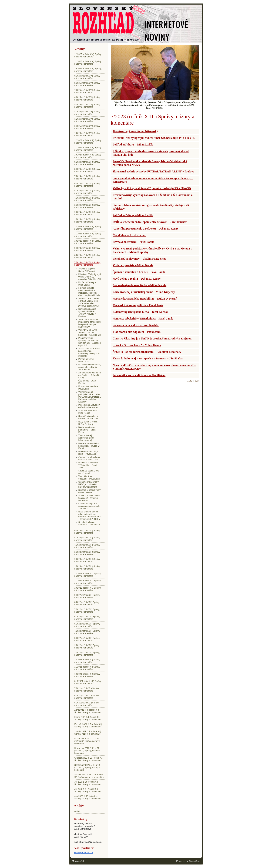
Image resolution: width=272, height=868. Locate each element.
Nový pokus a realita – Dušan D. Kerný (89, 423)
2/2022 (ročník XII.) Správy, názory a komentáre (87, 647)
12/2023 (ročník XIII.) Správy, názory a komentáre (88, 228)
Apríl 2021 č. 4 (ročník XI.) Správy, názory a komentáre (87, 711)
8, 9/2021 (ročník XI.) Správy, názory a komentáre (88, 682)
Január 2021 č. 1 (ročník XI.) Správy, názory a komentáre (88, 733)
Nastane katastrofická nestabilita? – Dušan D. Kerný (89, 446)
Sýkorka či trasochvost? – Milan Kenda (90, 491)
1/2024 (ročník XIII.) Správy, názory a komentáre (87, 221)
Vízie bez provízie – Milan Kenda (88, 412)
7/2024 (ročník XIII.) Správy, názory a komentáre (87, 178)
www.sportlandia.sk (83, 853)
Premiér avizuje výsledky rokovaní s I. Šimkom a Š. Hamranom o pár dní (90, 342)
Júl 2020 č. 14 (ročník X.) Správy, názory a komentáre (87, 790)
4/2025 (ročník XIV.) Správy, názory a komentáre (87, 113)
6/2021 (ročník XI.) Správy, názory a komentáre (87, 697)
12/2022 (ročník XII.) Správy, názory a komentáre (88, 575)
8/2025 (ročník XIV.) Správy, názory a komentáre (87, 84)
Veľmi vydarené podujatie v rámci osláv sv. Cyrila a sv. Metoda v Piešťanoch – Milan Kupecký (90, 397)
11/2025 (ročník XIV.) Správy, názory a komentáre (88, 63)
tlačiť (197, 381)
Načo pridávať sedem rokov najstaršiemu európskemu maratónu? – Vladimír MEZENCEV (90, 515)
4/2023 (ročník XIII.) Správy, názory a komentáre (87, 546)
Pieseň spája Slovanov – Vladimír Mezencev (89, 406)
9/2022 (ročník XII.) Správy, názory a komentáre (87, 596)
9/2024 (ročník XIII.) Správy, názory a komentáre (87, 163)
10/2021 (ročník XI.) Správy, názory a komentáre (87, 675)
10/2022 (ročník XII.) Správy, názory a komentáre (88, 589)
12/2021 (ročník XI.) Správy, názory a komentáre (87, 661)
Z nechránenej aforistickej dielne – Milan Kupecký (87, 438)
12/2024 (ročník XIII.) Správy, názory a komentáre (88, 142)
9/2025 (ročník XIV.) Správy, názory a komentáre (87, 77)
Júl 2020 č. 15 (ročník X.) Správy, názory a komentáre (87, 783)
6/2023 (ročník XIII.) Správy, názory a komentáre (87, 532)
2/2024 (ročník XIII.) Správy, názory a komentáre (87, 213)
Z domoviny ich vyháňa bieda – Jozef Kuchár (89, 458)
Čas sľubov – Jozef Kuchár (87, 382)
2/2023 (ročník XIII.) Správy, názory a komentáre (87, 560)
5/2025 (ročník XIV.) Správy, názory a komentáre (87, 106)
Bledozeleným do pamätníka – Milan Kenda (87, 430)
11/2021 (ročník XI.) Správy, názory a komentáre (87, 668)
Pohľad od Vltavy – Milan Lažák (87, 284)
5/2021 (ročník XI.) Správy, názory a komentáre (87, 704)
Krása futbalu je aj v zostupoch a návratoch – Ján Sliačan (90, 506)
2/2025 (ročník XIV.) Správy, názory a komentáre (87, 127)
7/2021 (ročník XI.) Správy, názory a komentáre (87, 690)
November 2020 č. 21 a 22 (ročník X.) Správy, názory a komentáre (87, 751)
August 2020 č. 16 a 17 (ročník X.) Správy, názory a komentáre (89, 776)
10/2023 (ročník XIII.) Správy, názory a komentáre (88, 242)
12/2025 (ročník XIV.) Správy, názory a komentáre (88, 55)
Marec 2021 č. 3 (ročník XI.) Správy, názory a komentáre (87, 718)
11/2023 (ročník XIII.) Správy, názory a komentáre (88, 235)
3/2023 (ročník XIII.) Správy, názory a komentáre (87, 553)
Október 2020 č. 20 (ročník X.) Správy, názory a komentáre (88, 759)
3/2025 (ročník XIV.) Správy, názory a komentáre (87, 120)
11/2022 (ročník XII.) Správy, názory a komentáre (88, 582)
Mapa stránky (79, 861)
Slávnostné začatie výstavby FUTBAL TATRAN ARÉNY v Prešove (87, 313)
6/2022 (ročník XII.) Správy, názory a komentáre (87, 618)
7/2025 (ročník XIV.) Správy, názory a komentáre (87, 91)
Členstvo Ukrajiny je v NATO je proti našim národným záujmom (88, 484)
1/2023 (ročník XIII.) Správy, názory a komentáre (87, 568)
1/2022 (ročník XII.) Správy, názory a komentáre (87, 654)
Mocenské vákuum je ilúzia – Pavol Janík (88, 453)
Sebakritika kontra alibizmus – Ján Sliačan (89, 523)
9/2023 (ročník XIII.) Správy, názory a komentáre (87, 249)
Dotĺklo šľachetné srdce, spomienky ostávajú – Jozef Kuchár (90, 367)
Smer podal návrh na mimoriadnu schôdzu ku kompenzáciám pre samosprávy (90, 323)
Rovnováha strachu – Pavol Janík (88, 388)
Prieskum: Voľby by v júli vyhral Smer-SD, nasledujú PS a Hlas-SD (90, 277)
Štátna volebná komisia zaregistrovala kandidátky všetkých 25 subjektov (89, 352)
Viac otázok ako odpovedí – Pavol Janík (89, 478)
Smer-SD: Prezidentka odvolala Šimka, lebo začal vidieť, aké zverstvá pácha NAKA (89, 302)
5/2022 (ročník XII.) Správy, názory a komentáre (87, 625)
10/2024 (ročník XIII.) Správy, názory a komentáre (88, 156)
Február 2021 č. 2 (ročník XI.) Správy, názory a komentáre (88, 725)
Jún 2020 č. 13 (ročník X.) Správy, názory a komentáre (87, 797)
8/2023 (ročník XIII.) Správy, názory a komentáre (87, 256)
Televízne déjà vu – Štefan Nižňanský (87, 270)
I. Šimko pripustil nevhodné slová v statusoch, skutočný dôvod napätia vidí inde (89, 292)
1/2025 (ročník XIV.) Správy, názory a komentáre (87, 134)
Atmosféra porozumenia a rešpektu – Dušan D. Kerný (90, 375)
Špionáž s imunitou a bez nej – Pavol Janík (88, 417)
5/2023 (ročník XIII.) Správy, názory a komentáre (87, 539)
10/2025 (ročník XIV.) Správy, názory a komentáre (88, 70)
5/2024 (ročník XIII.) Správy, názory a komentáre (87, 192)
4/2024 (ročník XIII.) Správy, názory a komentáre (87, 199)
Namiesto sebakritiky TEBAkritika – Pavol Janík (88, 465)
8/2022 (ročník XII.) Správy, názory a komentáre (87, 603)
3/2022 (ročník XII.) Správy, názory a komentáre (87, 639)
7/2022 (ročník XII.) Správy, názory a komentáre (87, 611)
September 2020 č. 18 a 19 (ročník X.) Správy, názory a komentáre (87, 768)
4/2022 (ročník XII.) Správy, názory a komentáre (87, 632)
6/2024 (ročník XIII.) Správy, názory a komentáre (87, 185)
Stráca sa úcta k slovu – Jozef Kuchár (90, 472)
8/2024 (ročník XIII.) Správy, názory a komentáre (87, 170)
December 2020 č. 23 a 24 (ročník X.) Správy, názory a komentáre (87, 741)
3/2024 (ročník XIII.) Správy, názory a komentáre (87, 206)
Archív (77, 811)
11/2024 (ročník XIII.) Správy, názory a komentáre (88, 149)
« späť (189, 381)
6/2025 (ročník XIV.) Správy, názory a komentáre (87, 99)
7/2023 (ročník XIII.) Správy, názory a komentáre (87, 264)
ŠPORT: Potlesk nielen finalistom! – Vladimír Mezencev (89, 498)
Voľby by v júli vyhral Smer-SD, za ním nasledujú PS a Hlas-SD (90, 332)
